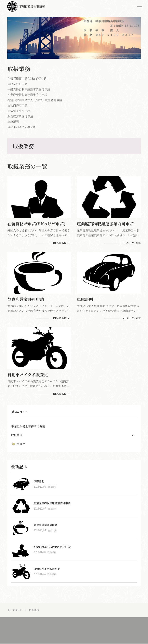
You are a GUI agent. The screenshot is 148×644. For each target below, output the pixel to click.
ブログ (18, 444)
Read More (62, 243)
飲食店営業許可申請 (26, 299)
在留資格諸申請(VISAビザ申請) (36, 224)
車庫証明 (85, 299)
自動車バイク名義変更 (28, 375)
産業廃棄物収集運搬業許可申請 (105, 224)
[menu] (139, 6)
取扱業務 (52, 487)
